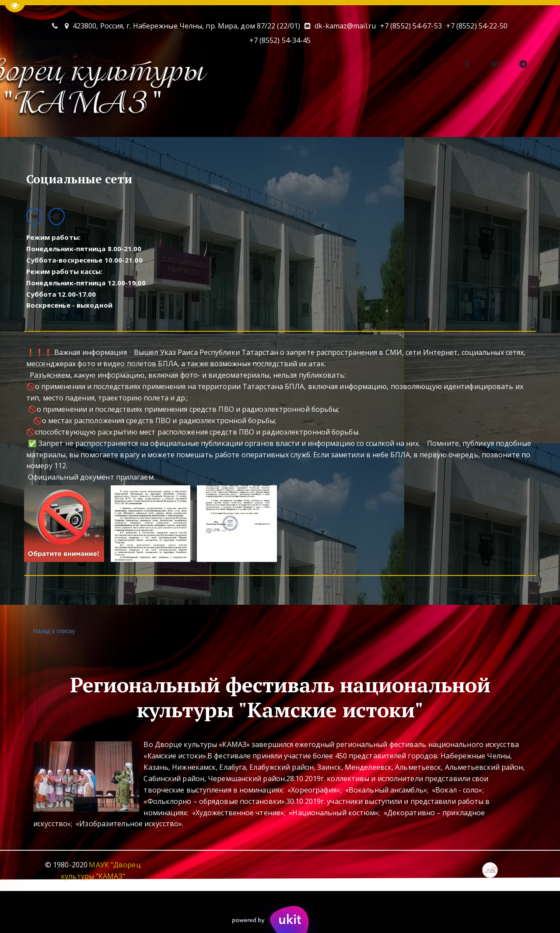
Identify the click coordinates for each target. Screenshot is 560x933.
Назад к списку (53, 631)
